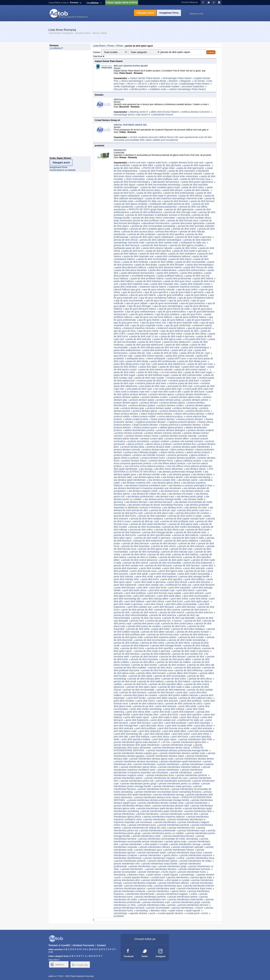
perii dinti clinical (154, 604)
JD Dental (199, 81)
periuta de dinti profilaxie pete (130, 634)
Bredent (173, 81)
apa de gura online (188, 289)
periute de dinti (187, 543)
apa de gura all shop (125, 331)
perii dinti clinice (186, 590)
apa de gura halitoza (173, 320)
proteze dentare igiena (162, 394)
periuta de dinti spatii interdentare (149, 524)
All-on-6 (143, 84)
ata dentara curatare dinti (162, 480)
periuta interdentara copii (192, 830)
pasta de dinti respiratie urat (139, 256)
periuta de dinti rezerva (145, 612)
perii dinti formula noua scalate (165, 593)
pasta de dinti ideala (137, 361)
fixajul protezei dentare (146, 425)
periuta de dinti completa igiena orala (150, 229)
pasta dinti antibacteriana (163, 270)
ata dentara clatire (202, 474)
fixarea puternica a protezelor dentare (181, 425)
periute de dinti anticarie (191, 546)
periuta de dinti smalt (198, 530)
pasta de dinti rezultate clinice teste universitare (173, 176)
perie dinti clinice (173, 568)
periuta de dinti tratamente (148, 541)
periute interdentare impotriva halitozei (180, 767)
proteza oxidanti (122, 455)
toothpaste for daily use (149, 201)
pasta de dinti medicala (136, 262)
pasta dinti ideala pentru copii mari (132, 364)
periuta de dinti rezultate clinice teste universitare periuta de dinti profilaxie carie (163, 219)
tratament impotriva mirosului (184, 287)
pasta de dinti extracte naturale (156, 370)
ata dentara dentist (173, 477)
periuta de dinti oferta (179, 643)
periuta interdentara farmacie (129, 908)
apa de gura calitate (137, 303)
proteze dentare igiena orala (185, 397)
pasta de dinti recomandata (152, 259)
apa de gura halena (197, 295)
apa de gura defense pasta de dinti (180, 331)
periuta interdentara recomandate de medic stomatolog (169, 839)
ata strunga (146, 469)
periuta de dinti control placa (178, 623)
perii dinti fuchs (159, 588)
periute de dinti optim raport (175, 560)
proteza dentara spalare (142, 405)
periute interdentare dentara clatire (166, 756)
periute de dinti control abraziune (140, 560)
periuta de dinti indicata (126, 643)
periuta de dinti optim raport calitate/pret (152, 237)
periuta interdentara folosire (199, 886)
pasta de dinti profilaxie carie (163, 179)
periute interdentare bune (160, 775)
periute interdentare (145, 764)
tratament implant (147, 86)
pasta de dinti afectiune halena (165, 267)
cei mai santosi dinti (172, 372)
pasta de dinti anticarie (139, 339)
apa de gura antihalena (171, 295)
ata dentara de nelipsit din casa (149, 494)
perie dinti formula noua (144, 571)
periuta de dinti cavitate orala (163, 243)
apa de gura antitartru (142, 314)
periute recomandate (125, 872)
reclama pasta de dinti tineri (152, 381)
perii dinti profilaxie (136, 593)
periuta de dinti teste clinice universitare (154, 218)
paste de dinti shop (148, 372)
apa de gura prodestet (199, 328)
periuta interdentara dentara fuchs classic (157, 797)
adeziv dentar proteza (172, 452)
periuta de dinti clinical (126, 240)
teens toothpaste (156, 358)
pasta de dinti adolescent (177, 342)
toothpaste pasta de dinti (127, 248)
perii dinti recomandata (196, 596)
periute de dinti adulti (141, 676)
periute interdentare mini (127, 864)
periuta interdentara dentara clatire (132, 806)
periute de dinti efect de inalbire (174, 662)
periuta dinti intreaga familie (158, 532)
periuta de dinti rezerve (172, 612)
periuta (172, 905)
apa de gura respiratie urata (184, 323)
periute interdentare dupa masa (185, 853)
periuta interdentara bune (142, 825)
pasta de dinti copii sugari (199, 372)
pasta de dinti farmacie (176, 201)
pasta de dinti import (181, 259)
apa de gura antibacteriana (141, 312)
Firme (111, 46)
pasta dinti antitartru (168, 273)
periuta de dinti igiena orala (184, 524)
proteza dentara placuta (155, 450)
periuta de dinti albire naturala (158, 632)
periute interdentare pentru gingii (139, 784)
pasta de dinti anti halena (153, 254)
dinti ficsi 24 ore (169, 84)
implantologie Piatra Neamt (195, 84)
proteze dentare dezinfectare (192, 394)
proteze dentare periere (196, 400)
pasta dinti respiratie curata (196, 284)
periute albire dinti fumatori (152, 673)
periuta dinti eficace (167, 232)
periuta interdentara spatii (162, 888)
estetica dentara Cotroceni (196, 112)
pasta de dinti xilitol (143, 165)
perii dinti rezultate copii (162, 590)
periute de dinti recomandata (170, 676)
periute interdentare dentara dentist (195, 759)
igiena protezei (136, 444)
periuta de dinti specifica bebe (155, 535)
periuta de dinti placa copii (159, 513)
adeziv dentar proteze (198, 452)
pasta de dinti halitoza (125, 254)
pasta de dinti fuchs (124, 193)
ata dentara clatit (123, 477)
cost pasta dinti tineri (195, 339)
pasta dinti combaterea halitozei (173, 256)
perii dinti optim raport (198, 601)
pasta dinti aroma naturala (149, 356)
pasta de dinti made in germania (160, 196)
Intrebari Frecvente (83, 945)
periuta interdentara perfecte (174, 825)
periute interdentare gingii (173, 866)
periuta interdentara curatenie (130, 891)
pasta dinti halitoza (124, 281)
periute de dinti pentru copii (128, 513)
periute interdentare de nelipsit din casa (167, 778)
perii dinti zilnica (155, 601)
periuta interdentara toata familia (186, 899)
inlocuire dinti (121, 89)
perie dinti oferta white (139, 712)
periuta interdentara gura (168, 886)
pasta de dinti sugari (125, 375)
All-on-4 (131, 84)
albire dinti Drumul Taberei (165, 112)
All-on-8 (154, 84)
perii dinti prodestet (176, 723)
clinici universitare (135, 179)
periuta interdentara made (147, 836)
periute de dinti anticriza (163, 615)
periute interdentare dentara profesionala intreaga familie (178, 750)
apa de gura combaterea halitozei (158, 298)
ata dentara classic (196, 469)
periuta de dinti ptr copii (163, 510)
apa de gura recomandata (129, 301)
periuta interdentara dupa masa (195, 888)
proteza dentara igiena (173, 403)
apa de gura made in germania (187, 292)
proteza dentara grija (133, 408)
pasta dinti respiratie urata (135, 284)
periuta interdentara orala (139, 886)
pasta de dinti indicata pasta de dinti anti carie (155, 347)
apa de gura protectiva (193, 303)
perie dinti (208, 565)
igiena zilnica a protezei (159, 444)
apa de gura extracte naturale (159, 289)
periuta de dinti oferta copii (170, 530)
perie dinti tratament (167, 577)
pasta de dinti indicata (197, 190)
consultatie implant (169, 86)
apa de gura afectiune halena (140, 309)
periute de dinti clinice (164, 546)
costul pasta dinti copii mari (199, 389)
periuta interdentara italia (152, 905)
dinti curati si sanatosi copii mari (133, 392)
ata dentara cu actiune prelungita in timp (191, 485)
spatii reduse (154, 875)
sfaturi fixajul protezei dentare (156, 414)
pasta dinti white (161, 629)
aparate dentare (206, 875)
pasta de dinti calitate (162, 262)
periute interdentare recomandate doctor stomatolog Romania (168, 792)
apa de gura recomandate (164, 303)
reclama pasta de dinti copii (181, 378)
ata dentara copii (165, 496)
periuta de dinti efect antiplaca (147, 519)
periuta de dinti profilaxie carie (178, 521)
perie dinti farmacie (200, 582)
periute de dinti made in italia (175, 687)
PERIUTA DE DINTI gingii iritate (146, 209)
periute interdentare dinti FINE (196, 739)
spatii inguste (171, 875)
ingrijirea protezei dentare (182, 422)
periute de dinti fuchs (171, 557)
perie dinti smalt (144, 577)
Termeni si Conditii (59, 945)
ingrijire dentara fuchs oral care (187, 162)
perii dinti (143, 588)
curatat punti (158, 877)
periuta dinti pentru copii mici (194, 510)
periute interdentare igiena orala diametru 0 (137, 742)
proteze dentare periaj (169, 400)
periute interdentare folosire (179, 850)
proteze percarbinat (139, 441)
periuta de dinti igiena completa (187, 245)
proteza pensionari (178, 455)
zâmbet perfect (139, 89)
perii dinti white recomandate (181, 604)
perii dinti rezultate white (180, 726)
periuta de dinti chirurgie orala (181, 212)
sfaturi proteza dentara (126, 414)
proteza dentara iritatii (159, 447)
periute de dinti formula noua (158, 670)
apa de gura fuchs (132, 292)
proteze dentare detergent (171, 430)
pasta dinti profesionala (179, 278)
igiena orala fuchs (158, 162)
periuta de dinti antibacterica (147, 212)
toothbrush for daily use (179, 585)
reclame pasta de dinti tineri (151, 383)
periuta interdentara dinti (199, 811)
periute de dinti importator (136, 546)
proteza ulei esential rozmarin (149, 455)
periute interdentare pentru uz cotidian (179, 784)
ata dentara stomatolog (198, 477)
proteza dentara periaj (185, 408)
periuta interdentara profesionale (158, 830)
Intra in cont (196, 14)
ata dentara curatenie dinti (137, 483)
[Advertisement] (63, 104)
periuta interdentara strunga (169, 795)
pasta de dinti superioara (197, 165)
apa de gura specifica (156, 292)
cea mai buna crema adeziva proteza (144, 466)
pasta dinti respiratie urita (165, 284)
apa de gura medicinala (178, 325)
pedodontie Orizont (163, 115)
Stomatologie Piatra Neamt (177, 78)
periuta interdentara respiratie (140, 883)
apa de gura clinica (179, 301)
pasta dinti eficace (173, 190)
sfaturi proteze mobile (144, 416)
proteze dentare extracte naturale (163, 433)
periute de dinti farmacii (187, 565)
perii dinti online (180, 599)
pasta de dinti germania (169, 165)
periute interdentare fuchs (192, 872)
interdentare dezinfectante (128, 858)
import (199, 908)
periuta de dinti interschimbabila (131, 615)
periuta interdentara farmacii (179, 836)
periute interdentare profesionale (174, 781)
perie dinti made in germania (150, 582)
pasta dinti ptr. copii (141, 353)
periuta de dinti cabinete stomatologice (161, 240)
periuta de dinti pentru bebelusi (182, 541)
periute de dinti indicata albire (145, 679)
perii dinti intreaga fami (126, 726)
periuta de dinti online (184, 229)
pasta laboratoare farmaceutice (138, 273)
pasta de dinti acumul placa (146, 190)
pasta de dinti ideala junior (193, 361)
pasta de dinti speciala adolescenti (145, 345)
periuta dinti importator (126, 568)
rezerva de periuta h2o (159, 621)
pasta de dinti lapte (170, 367)
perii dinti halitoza (135, 601)
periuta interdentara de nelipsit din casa (145, 828)
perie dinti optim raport (137, 717)
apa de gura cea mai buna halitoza (154, 317)
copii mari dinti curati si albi (167, 392)
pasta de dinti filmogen (172, 265)
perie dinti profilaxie (191, 701)
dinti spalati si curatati (156, 844)
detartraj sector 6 (139, 112)
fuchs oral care (138, 162)
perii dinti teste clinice (135, 590)
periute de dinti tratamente (198, 563)
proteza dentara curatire (171, 405)
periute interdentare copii (143, 866)
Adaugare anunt (145, 13)
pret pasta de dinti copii (152, 386)
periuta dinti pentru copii (147, 623)
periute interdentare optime (128, 778)
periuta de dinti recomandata (145, 527)
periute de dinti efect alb (201, 665)
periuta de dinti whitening (195, 634)
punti (118, 877)
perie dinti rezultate (151, 568)
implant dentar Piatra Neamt (145, 78)
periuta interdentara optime (183, 897)
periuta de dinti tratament (127, 532)
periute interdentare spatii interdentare (181, 761)
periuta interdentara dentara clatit (171, 806)
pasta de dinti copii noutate (150, 378)
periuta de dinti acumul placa (138, 232)
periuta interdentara (197, 803)
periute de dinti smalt (160, 554)
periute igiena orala (176, 841)
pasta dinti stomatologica (200, 265)
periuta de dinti (122, 612)
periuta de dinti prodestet (142, 234)
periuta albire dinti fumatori (183, 673)
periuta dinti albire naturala (163, 698)
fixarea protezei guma (145, 427)
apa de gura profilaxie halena (191, 317)
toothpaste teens (136, 358)
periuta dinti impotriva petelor (161, 637)
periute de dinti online (175, 679)
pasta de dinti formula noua (196, 179)
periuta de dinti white (138, 629)
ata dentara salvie (188, 480)
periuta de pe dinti (195, 571)
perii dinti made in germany (128, 604)
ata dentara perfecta (192, 491)
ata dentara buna (170, 491)
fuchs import (169, 872)
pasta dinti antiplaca (192, 273)
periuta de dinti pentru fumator (193, 632)
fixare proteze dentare (163, 419)
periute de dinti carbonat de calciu (184, 703)
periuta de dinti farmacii (155, 245)
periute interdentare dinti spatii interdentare (137, 745)
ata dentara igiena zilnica (167, 483)
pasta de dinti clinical (191, 196)
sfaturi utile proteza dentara (190, 414)
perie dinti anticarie (195, 568)
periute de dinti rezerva (168, 610)
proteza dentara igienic (145, 411)
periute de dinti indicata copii (178, 552)
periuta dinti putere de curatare (193, 513)
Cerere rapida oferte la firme (122, 3)
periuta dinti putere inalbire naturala (179, 695)
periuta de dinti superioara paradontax (157, 207)
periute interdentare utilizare (155, 847)
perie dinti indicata (124, 577)
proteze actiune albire (177, 439)
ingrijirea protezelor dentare (151, 422)
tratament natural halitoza (171, 328)
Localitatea (93, 3)
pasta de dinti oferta (196, 334)
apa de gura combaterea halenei (196, 298)
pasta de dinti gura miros (178, 281)
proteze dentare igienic (126, 403)
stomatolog (120, 875)
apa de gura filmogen (140, 306)
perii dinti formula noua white (174, 728)
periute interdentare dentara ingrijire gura (136, 753)
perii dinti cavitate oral (140, 607)
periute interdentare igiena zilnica (139, 767)
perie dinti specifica (172, 579)
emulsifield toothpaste (143, 276)
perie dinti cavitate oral (151, 585)
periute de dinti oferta (134, 554)
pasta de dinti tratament (149, 281)
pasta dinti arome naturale (180, 356)
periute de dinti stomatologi (145, 552)
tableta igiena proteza (171, 427)
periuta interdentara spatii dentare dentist (160, 808)
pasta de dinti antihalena (183, 254)
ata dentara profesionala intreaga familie (180, 472)
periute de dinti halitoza (186, 554)
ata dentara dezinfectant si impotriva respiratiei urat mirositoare (147, 488)
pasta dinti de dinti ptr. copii (195, 353)
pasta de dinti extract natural (190, 370)
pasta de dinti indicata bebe (187, 375)
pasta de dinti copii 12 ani (144, 336)
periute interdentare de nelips (196, 861)
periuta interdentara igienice (130, 888)
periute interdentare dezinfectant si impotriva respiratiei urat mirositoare (158, 771)
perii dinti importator (180, 588)
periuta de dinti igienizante (180, 209)
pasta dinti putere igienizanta (198, 182)
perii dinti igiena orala (125, 731)
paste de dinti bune (194, 392)
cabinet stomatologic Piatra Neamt (187, 89)
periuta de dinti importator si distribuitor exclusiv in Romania (159, 215)
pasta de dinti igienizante (191, 168)
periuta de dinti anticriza (200, 612)
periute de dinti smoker (145, 665)
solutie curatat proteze (137, 419)
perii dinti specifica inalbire (136, 739)
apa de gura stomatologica (168, 306)
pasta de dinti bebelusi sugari (154, 375)
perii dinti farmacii (186, 607)
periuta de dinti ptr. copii (146, 521)
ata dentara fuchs (173, 508)
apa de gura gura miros (126, 323)
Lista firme (99, 46)
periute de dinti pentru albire (176, 659)
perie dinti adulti (139, 574)
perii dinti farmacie (164, 607)
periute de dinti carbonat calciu (147, 703)
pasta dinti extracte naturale (187, 174)
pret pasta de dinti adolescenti (169, 364)
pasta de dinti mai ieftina (127, 168)
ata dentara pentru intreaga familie (163, 499)
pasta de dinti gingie (146, 265)
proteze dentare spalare (127, 397)
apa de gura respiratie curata (147, 325)
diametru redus (136, 875)
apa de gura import (156, 301)
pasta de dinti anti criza (200, 364)
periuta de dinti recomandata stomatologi (153, 226)
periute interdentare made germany (173, 786)
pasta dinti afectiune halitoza (131, 267)
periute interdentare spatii (152, 853)
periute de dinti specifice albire (166, 684)
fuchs (205, 913)
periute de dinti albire (143, 662)
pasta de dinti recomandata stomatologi (159, 185)
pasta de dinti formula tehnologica (132, 182)
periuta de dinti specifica (171, 234)
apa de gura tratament (199, 320)
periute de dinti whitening (189, 670)
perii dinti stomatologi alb (127, 599)
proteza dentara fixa (185, 444)
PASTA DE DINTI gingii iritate (159, 168)
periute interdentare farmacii (161, 869)
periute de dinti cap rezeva (147, 618)
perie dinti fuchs (150, 579)
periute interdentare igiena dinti (189, 742)
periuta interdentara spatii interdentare (162, 811)
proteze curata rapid (152, 439)
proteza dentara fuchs (172, 411)
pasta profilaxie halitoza (170, 276)
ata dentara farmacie (161, 502)
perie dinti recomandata (163, 574)
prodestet (119, 916)
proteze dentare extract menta (142, 436)
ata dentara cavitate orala (152, 474)
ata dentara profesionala (140, 496)
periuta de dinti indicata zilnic (191, 532)
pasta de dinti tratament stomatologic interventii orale (175, 198)
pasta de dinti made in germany (191, 251)
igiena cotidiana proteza (188, 461)
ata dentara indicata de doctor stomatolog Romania (156, 505)
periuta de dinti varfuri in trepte (185, 516)
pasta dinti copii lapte (194, 367)
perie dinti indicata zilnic (127, 579)
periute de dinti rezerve (195, 610)
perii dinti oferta (199, 599)
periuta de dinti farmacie (127, 245)
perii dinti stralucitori (145, 596)
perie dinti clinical (178, 582)
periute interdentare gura (149, 850)
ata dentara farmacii (137, 502)
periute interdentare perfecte (192, 775)
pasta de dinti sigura (125, 185)
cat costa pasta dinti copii (168, 389)
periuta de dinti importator (152, 516)
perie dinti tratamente (125, 585)
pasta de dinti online (193, 187)
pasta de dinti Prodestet (154, 171)
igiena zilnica (171, 855)
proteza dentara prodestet (182, 458)
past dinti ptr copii (123, 356)
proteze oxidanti (160, 441)
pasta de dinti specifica (150, 193)
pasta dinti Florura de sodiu (199, 267)
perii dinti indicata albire (156, 599)
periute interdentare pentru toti (137, 781)
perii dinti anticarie (194, 593)
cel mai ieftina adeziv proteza (170, 463)
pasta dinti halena (204, 278)
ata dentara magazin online (143, 491)
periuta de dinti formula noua (183, 220)
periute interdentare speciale (188, 847)
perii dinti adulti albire (170, 596)
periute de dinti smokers (173, 665)
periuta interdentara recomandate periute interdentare (161, 840)
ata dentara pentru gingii (190, 496)
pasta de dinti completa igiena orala (161, 187)
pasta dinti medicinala (125, 287)
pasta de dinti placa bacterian (131, 270)
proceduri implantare (193, 86)
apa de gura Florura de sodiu (175, 309)
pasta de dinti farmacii (203, 201)
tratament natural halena (153, 287)
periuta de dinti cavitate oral (188, 654)
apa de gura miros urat (154, 323)
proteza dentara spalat (159, 408)
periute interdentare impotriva (196, 855)
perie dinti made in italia (165, 717)
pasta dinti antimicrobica (192, 270)
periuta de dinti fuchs (125, 516)
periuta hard (137, 621)
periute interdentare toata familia (160, 864)
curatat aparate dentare (136, 877)
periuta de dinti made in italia (189, 538)
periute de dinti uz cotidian (143, 557)
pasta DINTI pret (177, 358)
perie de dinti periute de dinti (138, 610)
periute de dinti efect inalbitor (131, 668)
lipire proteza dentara (182, 450)
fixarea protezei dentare (190, 419)
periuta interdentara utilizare (174, 883)
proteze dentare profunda (129, 433)
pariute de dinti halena (178, 681)
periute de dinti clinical (136, 563)
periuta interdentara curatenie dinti (180, 814)
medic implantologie (124, 86)
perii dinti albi (121, 737)
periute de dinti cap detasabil (179, 618)
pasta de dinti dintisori (125, 367)
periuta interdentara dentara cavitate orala (161, 803)
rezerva (178, 621)
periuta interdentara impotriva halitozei (164, 817)
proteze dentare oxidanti (201, 430)
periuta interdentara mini (182, 828)
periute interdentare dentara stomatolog (137, 761)
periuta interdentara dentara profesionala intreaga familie (159, 800)
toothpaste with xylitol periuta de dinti (170, 204)
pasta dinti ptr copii (182, 350)
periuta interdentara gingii (186, 902)
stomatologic (188, 875)
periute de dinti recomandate (166, 563)
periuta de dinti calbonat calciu (196, 698)
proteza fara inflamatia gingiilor (141, 452)
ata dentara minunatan (181, 494)
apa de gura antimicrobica (172, 312)
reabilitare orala (158, 89)
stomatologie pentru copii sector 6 (132, 115)
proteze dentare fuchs (161, 461)
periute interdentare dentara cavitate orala (183, 753)
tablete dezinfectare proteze (140, 430)
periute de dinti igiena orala (154, 549)
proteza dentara (149, 403)
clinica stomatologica (132, 81)
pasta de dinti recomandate (191, 262)
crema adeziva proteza (171, 416)
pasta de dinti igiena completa (131, 204)
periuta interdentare (131, 844)
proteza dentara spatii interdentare (192, 447)
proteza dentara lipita (133, 447)
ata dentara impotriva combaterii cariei (146, 485)
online (181, 858)
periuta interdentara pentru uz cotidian (164, 833)
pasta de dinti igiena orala (168, 339)
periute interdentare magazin (160, 858)
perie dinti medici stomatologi (194, 574)
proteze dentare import (135, 461)
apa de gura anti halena (143, 295)
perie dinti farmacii (125, 588)
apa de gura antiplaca (168, 314)
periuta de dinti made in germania (191, 651)
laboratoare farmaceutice (166, 182)
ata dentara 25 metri (196, 508)
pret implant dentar (156, 81)
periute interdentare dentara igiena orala (152, 759)
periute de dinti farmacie (159, 565)
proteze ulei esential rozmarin (187, 441)
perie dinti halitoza (195, 579)
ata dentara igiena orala (147, 477)
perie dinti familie (136, 698)
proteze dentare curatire (155, 397)
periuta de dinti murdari (192, 637)
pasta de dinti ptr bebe (166, 353)
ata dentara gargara (179, 474)
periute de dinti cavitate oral (129, 565)
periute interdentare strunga (177, 745)
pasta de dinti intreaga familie (154, 174)
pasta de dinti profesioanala (179, 193)
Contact (101, 945)
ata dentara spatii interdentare (130, 480)
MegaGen (186, 81)
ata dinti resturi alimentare (169, 469)
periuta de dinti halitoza (186, 535)
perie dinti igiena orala (171, 571)
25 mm (166, 742)
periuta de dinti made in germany (194, 237)
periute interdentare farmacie (154, 789)
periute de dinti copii (182, 549)
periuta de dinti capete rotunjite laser (185, 519)
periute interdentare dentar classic (172, 748)
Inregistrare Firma (169, 13)
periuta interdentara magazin (173, 894)
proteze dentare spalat (142, 400)
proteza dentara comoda (127, 450)
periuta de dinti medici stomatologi (181, 527)
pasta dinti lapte (148, 367)
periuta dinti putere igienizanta (188, 223)
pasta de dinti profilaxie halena (147, 278)
